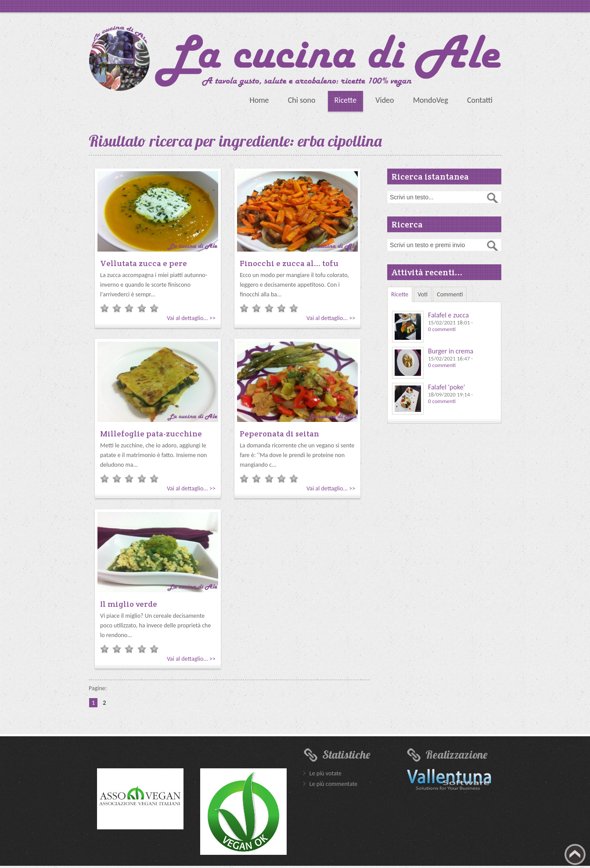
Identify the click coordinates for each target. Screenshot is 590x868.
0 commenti (442, 329)
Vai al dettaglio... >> (191, 318)
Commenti (450, 294)
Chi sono (302, 100)
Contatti (480, 100)
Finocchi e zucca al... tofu (289, 263)
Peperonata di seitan (279, 434)
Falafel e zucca (448, 315)
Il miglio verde (129, 604)
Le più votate (326, 773)
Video (385, 100)
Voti (423, 294)
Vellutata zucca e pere (144, 263)
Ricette (346, 100)
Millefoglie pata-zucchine (151, 434)
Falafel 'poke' (446, 387)
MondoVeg (431, 100)
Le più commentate (333, 784)
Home (259, 100)
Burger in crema (451, 351)
